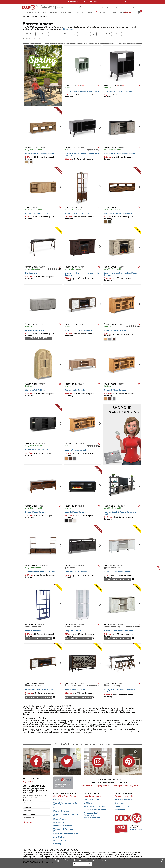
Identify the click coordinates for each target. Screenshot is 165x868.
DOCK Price (59, 822)
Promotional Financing (94, 806)
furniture (31, 17)
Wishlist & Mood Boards (95, 810)
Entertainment (41, 17)
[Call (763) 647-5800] (136, 829)
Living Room (30, 12)
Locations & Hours (92, 796)
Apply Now (102, 786)
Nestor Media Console (75, 690)
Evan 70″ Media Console (76, 450)
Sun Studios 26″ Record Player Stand (82, 91)
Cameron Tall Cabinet (35, 390)
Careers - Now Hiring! (125, 796)
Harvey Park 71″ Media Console (118, 213)
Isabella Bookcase (33, 631)
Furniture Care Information (66, 834)
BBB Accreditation (123, 800)
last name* (27, 807)
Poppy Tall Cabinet (73, 631)
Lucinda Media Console (75, 512)
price (53, 34)
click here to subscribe (82, 864)
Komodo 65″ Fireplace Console (79, 330)
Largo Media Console (35, 330)
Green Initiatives (122, 806)
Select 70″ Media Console (37, 450)
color (101, 34)
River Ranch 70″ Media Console (39, 154)
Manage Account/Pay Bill (125, 786)
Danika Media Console (75, 390)
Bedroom (53, 12)
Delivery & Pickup (61, 811)
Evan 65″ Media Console (115, 390)
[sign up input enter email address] (36, 817)
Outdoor (100, 12)
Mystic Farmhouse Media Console (119, 154)
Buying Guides (60, 819)
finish (108, 34)
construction (137, 34)
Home (25, 17)
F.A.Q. (56, 808)
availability (63, 34)
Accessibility (120, 810)
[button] (49, 2)
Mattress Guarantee (63, 826)
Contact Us (58, 800)
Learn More (85, 786)
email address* (29, 814)
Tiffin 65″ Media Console (76, 572)
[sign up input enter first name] (36, 803)
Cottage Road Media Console (117, 572)
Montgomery (31, 273)
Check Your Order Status (65, 796)
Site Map (57, 844)
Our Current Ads (92, 800)
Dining (63, 12)
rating (73, 34)
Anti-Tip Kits (59, 837)
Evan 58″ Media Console (115, 331)
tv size (126, 34)
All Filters (30, 34)
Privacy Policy (60, 841)
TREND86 (81, 12)
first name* (28, 800)
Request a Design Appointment (92, 814)
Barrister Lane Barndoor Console (119, 631)
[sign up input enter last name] (36, 810)
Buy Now (27, 782)
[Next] (100, 65)
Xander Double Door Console (78, 213)
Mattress (42, 12)
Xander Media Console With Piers (40, 572)
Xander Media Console (35, 512)
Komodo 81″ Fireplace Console (39, 690)
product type (83, 34)
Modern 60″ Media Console (38, 213)
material (117, 34)
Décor (71, 12)
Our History (120, 803)
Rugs (90, 12)
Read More (68, 29)
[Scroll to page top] (159, 567)
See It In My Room (92, 818)
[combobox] (67, 7)
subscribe (28, 822)
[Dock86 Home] (30, 9)
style (93, 34)
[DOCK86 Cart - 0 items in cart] (139, 12)
